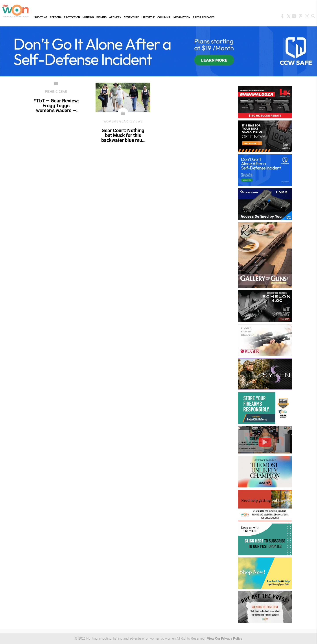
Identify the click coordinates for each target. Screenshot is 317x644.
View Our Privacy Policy (225, 638)
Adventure (131, 17)
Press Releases (204, 17)
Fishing (101, 17)
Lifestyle (148, 17)
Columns (164, 17)
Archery (115, 17)
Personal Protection (65, 17)
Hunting (88, 17)
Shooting (41, 17)
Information (181, 17)
